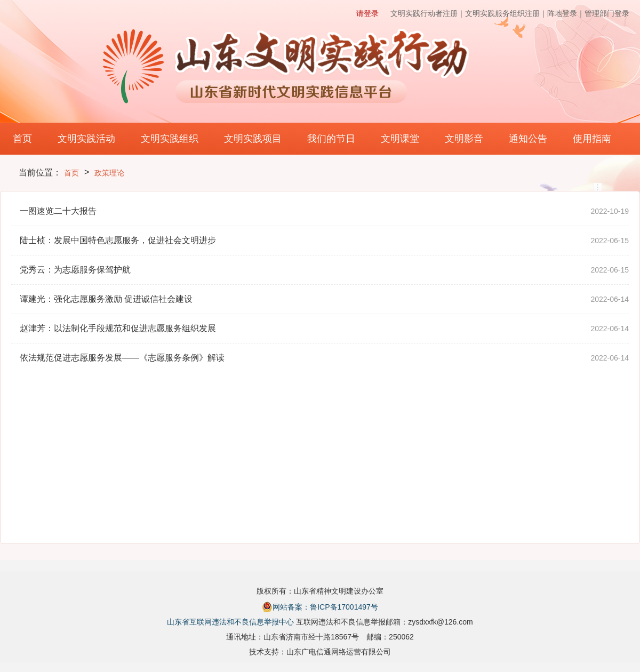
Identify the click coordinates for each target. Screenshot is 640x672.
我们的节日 (331, 139)
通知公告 (528, 139)
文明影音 (464, 139)
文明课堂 (400, 139)
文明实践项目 (253, 139)
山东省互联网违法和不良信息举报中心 (230, 622)
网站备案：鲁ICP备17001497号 (320, 607)
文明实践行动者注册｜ (428, 13)
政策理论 (109, 173)
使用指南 (592, 139)
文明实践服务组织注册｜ (506, 13)
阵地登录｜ (566, 13)
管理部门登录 (607, 13)
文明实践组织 (170, 139)
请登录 (367, 13)
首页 (22, 139)
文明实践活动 (86, 139)
